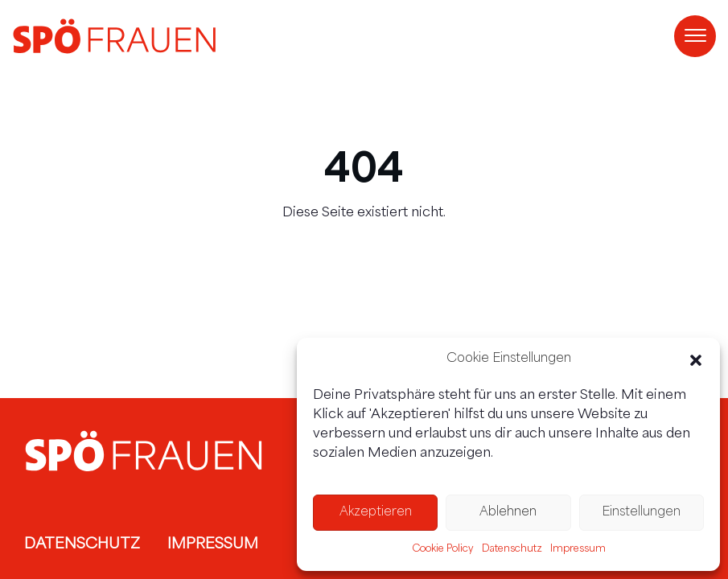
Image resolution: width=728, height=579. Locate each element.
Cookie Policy (443, 549)
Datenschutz (512, 549)
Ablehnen (508, 513)
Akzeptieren (376, 513)
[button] (696, 360)
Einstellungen (641, 513)
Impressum (578, 549)
